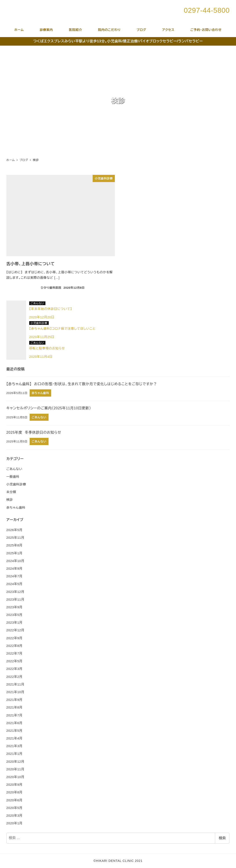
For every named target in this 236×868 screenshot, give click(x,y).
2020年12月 (15, 762)
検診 (10, 500)
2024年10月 (15, 561)
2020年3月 (14, 816)
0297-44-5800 (207, 10)
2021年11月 (15, 684)
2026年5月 (14, 530)
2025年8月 (14, 545)
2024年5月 (14, 584)
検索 (222, 838)
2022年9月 (14, 638)
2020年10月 (15, 777)
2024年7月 (14, 576)
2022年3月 (14, 669)
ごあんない (14, 469)
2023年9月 (14, 607)
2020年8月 (14, 792)
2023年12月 (15, 592)
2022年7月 (14, 653)
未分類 (11, 492)
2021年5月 (14, 731)
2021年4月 (14, 738)
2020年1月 (14, 823)
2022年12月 (15, 630)
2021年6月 (14, 723)
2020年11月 (15, 769)
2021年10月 (15, 692)
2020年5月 (14, 808)
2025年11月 (15, 538)
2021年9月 (14, 700)
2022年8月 (14, 646)
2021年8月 (14, 707)
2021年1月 (14, 754)
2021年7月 (14, 715)
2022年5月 (14, 661)
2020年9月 (14, 785)
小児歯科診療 (16, 484)
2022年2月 (14, 677)
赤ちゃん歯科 (16, 508)
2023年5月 (14, 615)
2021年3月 (14, 746)
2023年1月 (14, 623)
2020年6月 (14, 800)
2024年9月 (14, 569)
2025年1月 (14, 553)
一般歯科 (13, 477)
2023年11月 (15, 600)
